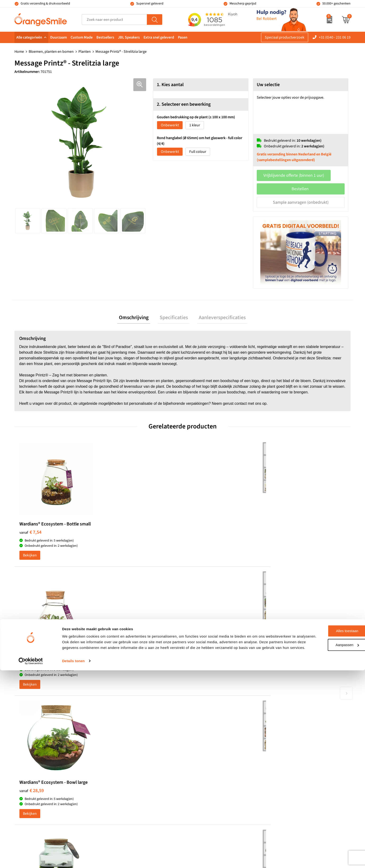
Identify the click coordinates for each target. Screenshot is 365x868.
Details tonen (73, 859)
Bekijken (30, 564)
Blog (275, 779)
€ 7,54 (30, 536)
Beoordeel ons (62, 677)
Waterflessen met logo (206, 736)
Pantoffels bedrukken (122, 736)
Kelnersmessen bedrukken (126, 722)
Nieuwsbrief (281, 765)
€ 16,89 (284, 536)
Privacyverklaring (285, 794)
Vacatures (279, 736)
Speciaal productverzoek (285, 37)
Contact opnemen (286, 758)
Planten (85, 52)
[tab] (138, 319)
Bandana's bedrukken (122, 729)
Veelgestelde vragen (288, 743)
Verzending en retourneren (293, 750)
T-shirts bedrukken (203, 729)
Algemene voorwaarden (291, 801)
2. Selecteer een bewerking (184, 104)
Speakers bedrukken (205, 750)
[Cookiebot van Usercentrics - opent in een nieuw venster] (31, 859)
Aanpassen (326, 837)
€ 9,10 (115, 541)
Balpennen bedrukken (206, 765)
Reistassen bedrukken (123, 743)
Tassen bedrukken (203, 722)
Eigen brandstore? (286, 772)
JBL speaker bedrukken (207, 772)
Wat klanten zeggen (287, 729)
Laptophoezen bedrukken (126, 750)
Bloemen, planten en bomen (51, 52)
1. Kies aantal (170, 85)
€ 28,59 (200, 536)
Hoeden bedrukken (120, 765)
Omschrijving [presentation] (138, 318)
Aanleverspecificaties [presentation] (218, 318)
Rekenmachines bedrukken (127, 772)
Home (19, 52)
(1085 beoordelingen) (62, 667)
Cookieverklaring (285, 786)
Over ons (279, 722)
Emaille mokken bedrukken (127, 758)
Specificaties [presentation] (174, 318)
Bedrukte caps (200, 758)
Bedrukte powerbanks (206, 743)
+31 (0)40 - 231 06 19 (335, 37)
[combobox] (115, 20)
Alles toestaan (325, 823)
